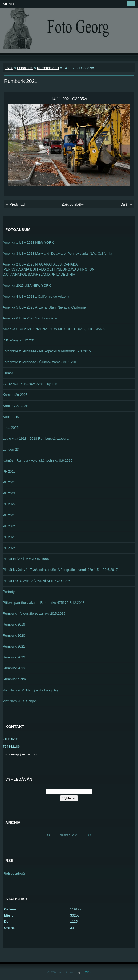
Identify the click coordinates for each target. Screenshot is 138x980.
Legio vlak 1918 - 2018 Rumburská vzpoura (36, 438)
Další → (127, 204)
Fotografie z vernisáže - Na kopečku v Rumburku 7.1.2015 (47, 351)
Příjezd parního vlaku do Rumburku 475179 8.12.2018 (44, 603)
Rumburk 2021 (48, 68)
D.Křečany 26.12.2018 (20, 340)
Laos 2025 (11, 428)
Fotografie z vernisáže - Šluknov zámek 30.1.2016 (41, 362)
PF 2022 (9, 504)
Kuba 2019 (11, 417)
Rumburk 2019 (14, 624)
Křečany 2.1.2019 (16, 406)
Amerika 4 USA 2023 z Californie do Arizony (36, 296)
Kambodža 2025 (15, 395)
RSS (87, 972)
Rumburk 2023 (14, 668)
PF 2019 (9, 471)
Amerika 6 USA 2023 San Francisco (30, 318)
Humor (8, 373)
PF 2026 (9, 548)
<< (48, 835)
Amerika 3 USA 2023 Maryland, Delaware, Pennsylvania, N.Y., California (57, 253)
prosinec (65, 835)
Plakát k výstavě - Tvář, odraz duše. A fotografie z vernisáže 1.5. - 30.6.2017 (60, 570)
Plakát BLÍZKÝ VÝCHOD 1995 (26, 559)
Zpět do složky (73, 204)
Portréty (9, 592)
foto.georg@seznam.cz (20, 754)
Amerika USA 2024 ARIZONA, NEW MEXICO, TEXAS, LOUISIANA (54, 329)
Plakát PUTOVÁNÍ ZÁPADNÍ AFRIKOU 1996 (36, 581)
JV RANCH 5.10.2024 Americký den (30, 384)
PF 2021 (9, 493)
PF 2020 (9, 482)
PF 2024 (9, 526)
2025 (75, 835)
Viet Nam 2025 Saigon (20, 701)
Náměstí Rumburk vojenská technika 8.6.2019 (38, 461)
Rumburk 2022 (14, 657)
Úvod (9, 68)
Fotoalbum (25, 68)
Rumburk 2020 (14, 635)
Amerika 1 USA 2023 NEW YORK (28, 243)
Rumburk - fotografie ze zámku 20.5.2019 (34, 613)
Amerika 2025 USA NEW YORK (27, 286)
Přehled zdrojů (14, 873)
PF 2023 (9, 515)
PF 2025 (9, 537)
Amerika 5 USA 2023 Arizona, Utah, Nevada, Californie (44, 307)
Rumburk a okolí (15, 679)
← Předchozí (15, 204)
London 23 (11, 449)
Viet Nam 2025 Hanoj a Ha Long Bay (31, 690)
